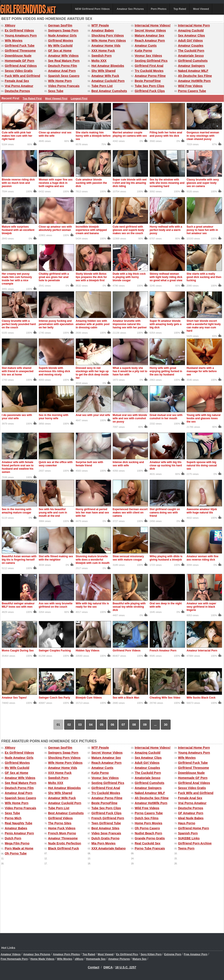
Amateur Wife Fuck (105, 76)
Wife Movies (14, 41)
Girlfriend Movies (61, 41)
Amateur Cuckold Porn (108, 81)
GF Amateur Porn (191, 813)
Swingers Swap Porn (63, 30)
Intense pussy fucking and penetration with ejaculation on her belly (56, 324)
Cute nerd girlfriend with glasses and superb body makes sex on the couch (128, 230)
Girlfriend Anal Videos (21, 66)
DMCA (108, 967)
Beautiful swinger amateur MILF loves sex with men (18, 605)
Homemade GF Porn (20, 61)
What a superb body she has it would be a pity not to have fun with (130, 371)
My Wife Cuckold (60, 46)
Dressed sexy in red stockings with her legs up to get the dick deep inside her (92, 373)
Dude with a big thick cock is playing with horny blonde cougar (129, 277)
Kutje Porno (143, 51)
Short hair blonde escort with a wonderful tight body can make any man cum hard (204, 326)
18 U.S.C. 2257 (126, 967)
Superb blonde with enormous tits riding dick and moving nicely (54, 371)
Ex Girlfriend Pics (127, 954)
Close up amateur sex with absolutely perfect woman (55, 228)
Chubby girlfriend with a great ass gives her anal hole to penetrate (54, 277)
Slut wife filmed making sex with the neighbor (56, 558)
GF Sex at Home (60, 51)
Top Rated (180, 9)
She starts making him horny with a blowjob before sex (93, 136)
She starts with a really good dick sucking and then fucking (204, 277)
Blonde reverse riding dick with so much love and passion (18, 183)
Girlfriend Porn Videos (127, 651)
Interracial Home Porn (194, 25)
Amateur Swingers (192, 66)
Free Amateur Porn (196, 954)
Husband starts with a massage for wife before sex (202, 371)
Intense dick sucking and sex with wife (128, 464)
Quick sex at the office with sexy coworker (56, 464)
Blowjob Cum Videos (89, 698)
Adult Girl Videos (190, 41)
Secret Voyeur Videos (150, 30)
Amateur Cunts (146, 46)
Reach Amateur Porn (150, 41)
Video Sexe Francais (106, 833)
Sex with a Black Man (126, 698)
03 (80, 725)
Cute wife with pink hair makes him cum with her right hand (17, 136)
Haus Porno (187, 823)
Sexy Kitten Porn (151, 954)
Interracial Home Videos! (153, 25)
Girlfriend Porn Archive (195, 843)
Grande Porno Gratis (150, 838)
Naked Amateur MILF (193, 71)
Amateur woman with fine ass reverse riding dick (202, 558)
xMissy (79, 959)
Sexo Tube (56, 91)
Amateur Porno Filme (150, 76)
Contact (94, 967)
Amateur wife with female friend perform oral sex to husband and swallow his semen (18, 467)
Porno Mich (13, 818)
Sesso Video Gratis (19, 71)
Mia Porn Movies (103, 843)
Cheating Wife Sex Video (165, 698)
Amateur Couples (191, 46)
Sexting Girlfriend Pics (151, 61)
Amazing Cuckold (191, 30)
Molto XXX (99, 61)
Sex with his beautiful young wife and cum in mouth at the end (53, 513)
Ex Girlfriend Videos (19, 30)
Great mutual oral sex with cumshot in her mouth (166, 417)
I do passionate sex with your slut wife (17, 417)
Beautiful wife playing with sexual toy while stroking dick (129, 607)
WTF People (100, 25)
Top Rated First (32, 99)
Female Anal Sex (17, 81)
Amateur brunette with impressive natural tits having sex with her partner (130, 324)
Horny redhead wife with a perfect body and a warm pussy (166, 230)
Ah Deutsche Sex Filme (195, 76)
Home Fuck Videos (62, 828)
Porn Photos (159, 9)
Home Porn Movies (149, 823)
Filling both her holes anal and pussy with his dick (166, 134)
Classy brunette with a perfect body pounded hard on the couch (19, 324)
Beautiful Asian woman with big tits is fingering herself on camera (19, 560)
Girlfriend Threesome (20, 51)
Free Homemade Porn (14, 959)
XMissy (10, 25)
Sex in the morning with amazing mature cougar (17, 511)
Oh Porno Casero (147, 828)
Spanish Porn (188, 833)
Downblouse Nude (18, 56)
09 (145, 725)
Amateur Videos (11, 954)
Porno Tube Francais (150, 848)
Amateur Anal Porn (62, 71)
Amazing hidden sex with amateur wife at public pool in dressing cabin (93, 324)
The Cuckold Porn (191, 51)
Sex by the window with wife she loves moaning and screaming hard (167, 183)
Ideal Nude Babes (191, 818)
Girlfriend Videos (60, 818)
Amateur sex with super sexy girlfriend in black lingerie (201, 607)
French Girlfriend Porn (108, 818)
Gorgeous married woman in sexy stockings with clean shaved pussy (203, 136)
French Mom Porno (62, 833)
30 (166, 725)
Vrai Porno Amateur (19, 86)
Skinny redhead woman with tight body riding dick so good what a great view (166, 277)
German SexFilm (60, 25)
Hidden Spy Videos (87, 651)
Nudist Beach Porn (148, 833)
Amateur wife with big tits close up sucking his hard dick (166, 465)
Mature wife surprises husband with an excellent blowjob (18, 230)
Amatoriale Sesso (191, 56)
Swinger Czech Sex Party (54, 698)
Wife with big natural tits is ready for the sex (92, 605)
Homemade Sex (96, 959)
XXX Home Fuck (103, 51)
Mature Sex (140, 959)
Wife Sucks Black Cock (201, 698)
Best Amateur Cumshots (109, 91)
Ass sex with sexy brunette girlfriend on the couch (56, 605)
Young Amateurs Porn (21, 35)
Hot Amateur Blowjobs (108, 66)
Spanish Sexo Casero (64, 76)
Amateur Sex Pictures (130, 9)
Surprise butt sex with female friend (89, 464)
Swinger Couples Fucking (55, 651)
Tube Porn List (102, 86)
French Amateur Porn (163, 651)
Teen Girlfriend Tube (106, 823)
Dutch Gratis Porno (105, 838)
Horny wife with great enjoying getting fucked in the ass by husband (166, 371)
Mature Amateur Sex (150, 35)
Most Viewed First (56, 99)
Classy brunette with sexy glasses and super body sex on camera (203, 183)
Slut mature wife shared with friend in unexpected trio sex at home (18, 371)
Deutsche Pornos (17, 91)
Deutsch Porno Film (63, 66)
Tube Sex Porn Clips (150, 86)
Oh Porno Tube (16, 853)
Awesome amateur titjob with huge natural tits (202, 511)
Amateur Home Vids (106, 46)
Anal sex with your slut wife (93, 415)
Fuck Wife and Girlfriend (23, 76)
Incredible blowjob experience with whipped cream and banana (91, 230)
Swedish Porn (102, 56)
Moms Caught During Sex (18, 651)
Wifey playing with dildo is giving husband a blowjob (166, 558)
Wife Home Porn (60, 81)
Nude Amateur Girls (62, 35)
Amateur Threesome (63, 838)
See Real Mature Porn (64, 61)
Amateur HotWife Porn (194, 81)
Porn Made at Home (19, 848)
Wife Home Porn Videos (109, 41)
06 (112, 725)
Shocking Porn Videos (108, 35)
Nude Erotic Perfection (65, 843)
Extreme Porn (173, 954)
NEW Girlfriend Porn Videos (92, 9)
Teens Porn (186, 848)
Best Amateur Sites (105, 828)
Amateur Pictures (119, 959)
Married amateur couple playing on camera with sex (130, 134)
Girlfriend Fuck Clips (150, 91)
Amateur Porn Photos (66, 954)
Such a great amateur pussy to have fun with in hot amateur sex (202, 230)
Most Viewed (201, 9)
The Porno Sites (60, 823)
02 (69, 725)
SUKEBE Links (189, 838)
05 (102, 725)
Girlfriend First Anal (149, 66)
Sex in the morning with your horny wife (53, 417)
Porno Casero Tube (192, 91)
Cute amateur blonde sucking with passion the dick (91, 183)
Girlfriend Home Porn (194, 828)
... (155, 725)
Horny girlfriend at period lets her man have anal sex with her (92, 513)
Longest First (79, 99)
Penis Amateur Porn (19, 833)
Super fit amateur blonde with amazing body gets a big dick (165, 324)
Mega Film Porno (17, 843)
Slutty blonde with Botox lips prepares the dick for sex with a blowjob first (91, 277)
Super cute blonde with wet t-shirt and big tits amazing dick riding (130, 183)
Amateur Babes (103, 30)
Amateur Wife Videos (63, 56)
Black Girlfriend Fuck (64, 848)
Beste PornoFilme (148, 81)
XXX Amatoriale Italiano (109, 848)
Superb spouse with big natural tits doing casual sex (202, 465)
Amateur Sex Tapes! (14, 698)
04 (91, 725)
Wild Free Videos (190, 86)
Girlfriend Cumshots (193, 61)
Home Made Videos (42, 959)
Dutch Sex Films (147, 818)
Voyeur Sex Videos (148, 56)
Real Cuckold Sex (148, 843)
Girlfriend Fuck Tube (20, 46)
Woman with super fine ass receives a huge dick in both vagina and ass (56, 183)
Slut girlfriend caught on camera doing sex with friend (165, 513)
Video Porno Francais (64, 86)
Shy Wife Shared (103, 71)
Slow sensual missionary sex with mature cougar (128, 558)
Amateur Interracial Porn (202, 651)
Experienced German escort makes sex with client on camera (130, 513)
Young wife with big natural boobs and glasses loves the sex (204, 418)
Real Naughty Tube (19, 823)
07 (123, 725)
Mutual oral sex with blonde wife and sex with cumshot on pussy (130, 418)
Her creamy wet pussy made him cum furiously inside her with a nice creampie (17, 279)
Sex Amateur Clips (192, 35)
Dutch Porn (13, 838)
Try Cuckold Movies (149, 71)
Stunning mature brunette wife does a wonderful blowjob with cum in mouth (93, 560)
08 (134, 725)
